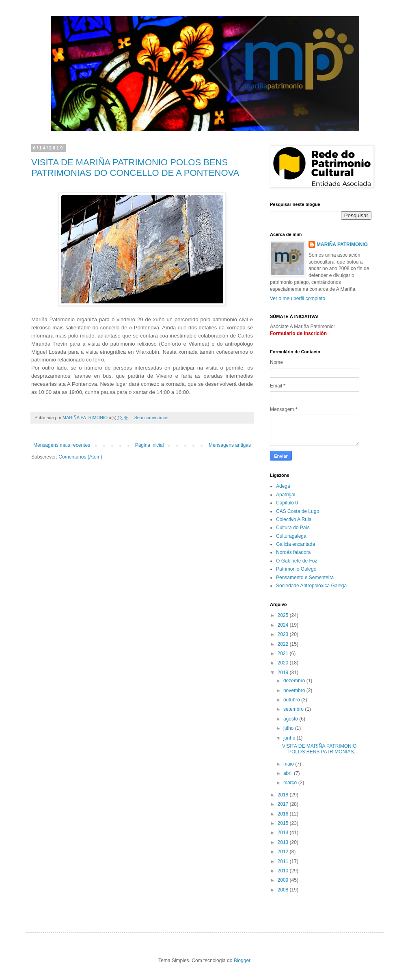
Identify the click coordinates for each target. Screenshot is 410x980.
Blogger (242, 961)
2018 (284, 795)
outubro (292, 700)
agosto (291, 719)
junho (290, 738)
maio (289, 764)
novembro (295, 690)
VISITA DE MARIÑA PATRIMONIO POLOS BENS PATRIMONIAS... (320, 749)
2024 (284, 625)
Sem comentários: (153, 418)
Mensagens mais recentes (62, 445)
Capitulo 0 (287, 503)
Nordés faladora (293, 552)
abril (289, 773)
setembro (294, 709)
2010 (284, 871)
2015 (284, 823)
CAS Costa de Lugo (298, 511)
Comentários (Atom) (80, 457)
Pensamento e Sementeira (305, 578)
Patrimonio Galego (296, 569)
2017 (284, 804)
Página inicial (150, 445)
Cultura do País (293, 528)
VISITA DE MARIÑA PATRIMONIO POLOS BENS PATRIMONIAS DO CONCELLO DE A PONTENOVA (135, 168)
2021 (284, 653)
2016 (284, 814)
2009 (284, 880)
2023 (284, 634)
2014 (284, 833)
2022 (284, 644)
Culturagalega (291, 536)
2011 (284, 861)
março (291, 783)
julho (289, 728)
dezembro (295, 681)
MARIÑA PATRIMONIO (342, 244)
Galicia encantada (296, 544)
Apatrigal (286, 495)
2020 (284, 663)
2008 (284, 890)
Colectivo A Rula (294, 519)
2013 (284, 842)
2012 (284, 852)
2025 (284, 615)
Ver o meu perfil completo (298, 299)
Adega (283, 486)
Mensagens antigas (230, 445)
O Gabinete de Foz (297, 561)
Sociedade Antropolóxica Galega (311, 586)
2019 (284, 673)
